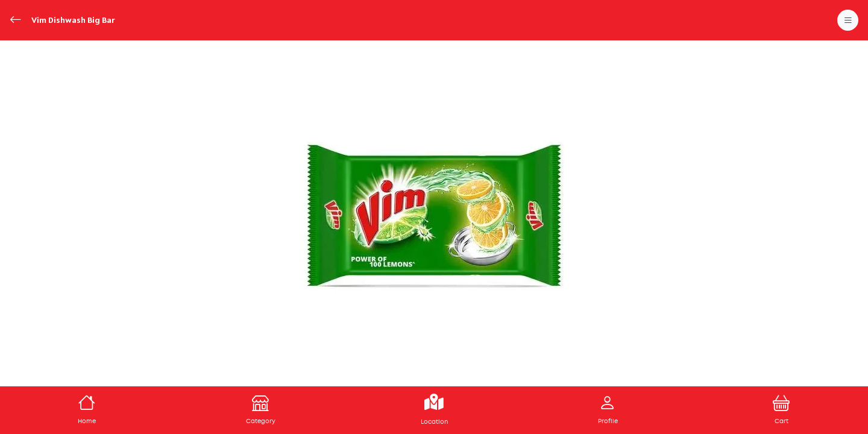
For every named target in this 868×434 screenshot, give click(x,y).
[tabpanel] (434, 215)
